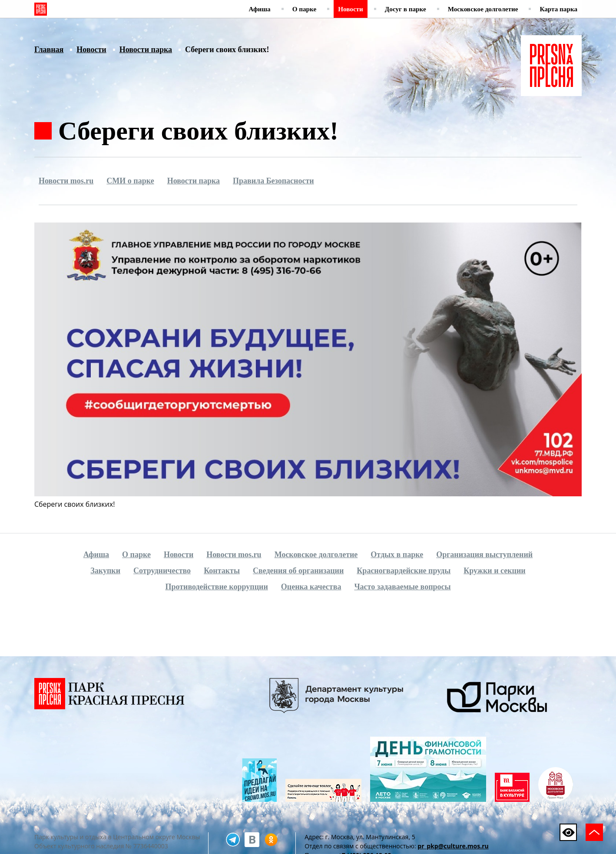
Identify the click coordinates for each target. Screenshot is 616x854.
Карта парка (558, 9)
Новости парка (146, 50)
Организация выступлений (484, 555)
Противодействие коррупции (216, 587)
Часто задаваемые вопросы (402, 587)
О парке (305, 9)
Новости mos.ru (66, 181)
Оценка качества (311, 587)
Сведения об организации (298, 571)
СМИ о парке (130, 181)
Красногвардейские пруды (404, 571)
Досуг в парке (406, 9)
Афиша (260, 9)
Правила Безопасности (273, 181)
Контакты (222, 571)
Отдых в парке (397, 555)
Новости (351, 9)
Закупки (105, 571)
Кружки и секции (494, 571)
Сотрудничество (162, 571)
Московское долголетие (483, 9)
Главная (49, 50)
